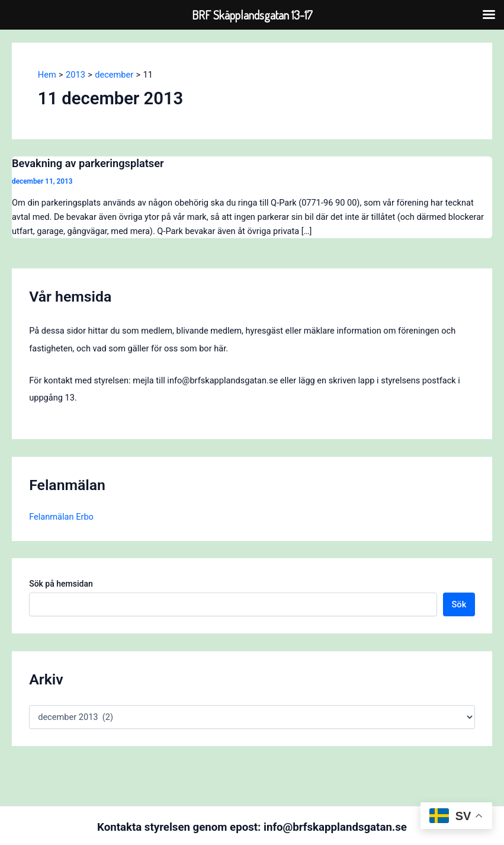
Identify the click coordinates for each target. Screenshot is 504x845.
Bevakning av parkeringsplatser (88, 163)
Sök (459, 604)
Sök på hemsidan (61, 584)
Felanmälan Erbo (61, 517)
